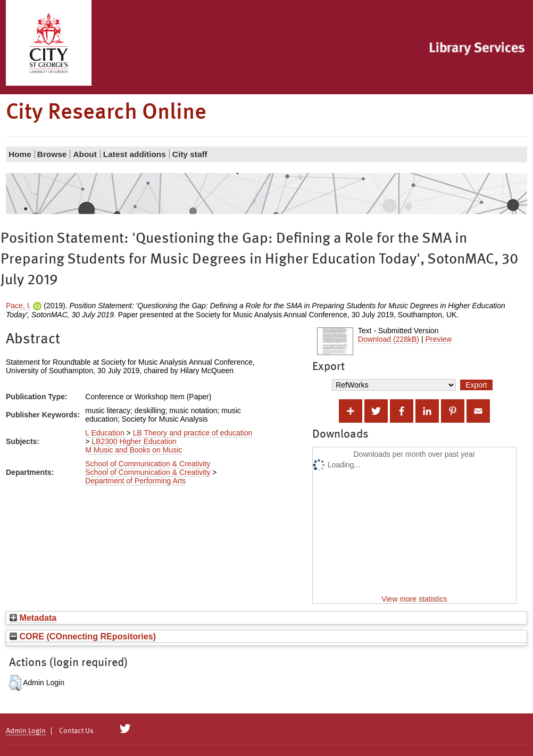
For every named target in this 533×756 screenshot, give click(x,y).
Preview (438, 339)
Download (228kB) (389, 339)
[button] (15, 683)
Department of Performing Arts (135, 481)
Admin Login (26, 731)
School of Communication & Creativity (148, 464)
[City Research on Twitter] (125, 729)
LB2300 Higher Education (134, 441)
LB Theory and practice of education (193, 433)
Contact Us (76, 731)
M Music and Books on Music (134, 450)
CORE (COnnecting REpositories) (83, 636)
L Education (105, 433)
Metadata (33, 618)
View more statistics (414, 599)
